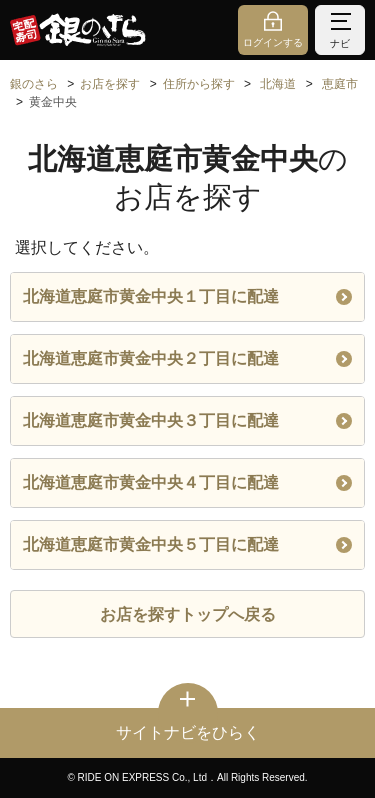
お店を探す (110, 84)
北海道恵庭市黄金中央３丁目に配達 (187, 420)
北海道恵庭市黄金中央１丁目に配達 (187, 296)
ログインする (273, 42)
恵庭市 (340, 84)
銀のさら (34, 84)
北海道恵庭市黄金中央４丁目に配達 (187, 482)
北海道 (278, 84)
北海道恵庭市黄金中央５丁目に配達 (187, 544)
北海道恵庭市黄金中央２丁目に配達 (187, 358)
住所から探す (199, 84)
